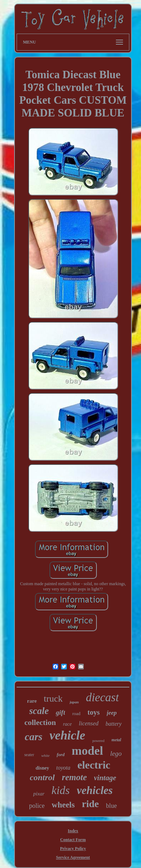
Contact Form (73, 840)
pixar (39, 794)
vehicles (95, 790)
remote (74, 777)
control (42, 777)
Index (73, 831)
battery (114, 724)
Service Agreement (73, 857)
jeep (112, 713)
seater (29, 755)
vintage (105, 778)
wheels (63, 805)
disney (42, 768)
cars (34, 737)
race (67, 724)
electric (94, 765)
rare (32, 701)
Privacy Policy (73, 849)
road (76, 713)
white (46, 755)
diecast (102, 697)
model (87, 751)
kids (61, 790)
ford (60, 755)
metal (116, 740)
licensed (89, 723)
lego (116, 753)
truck (53, 699)
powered (98, 741)
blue (111, 806)
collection (40, 722)
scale (39, 711)
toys (94, 712)
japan (74, 702)
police (37, 806)
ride (90, 804)
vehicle (67, 735)
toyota (63, 768)
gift (60, 712)
